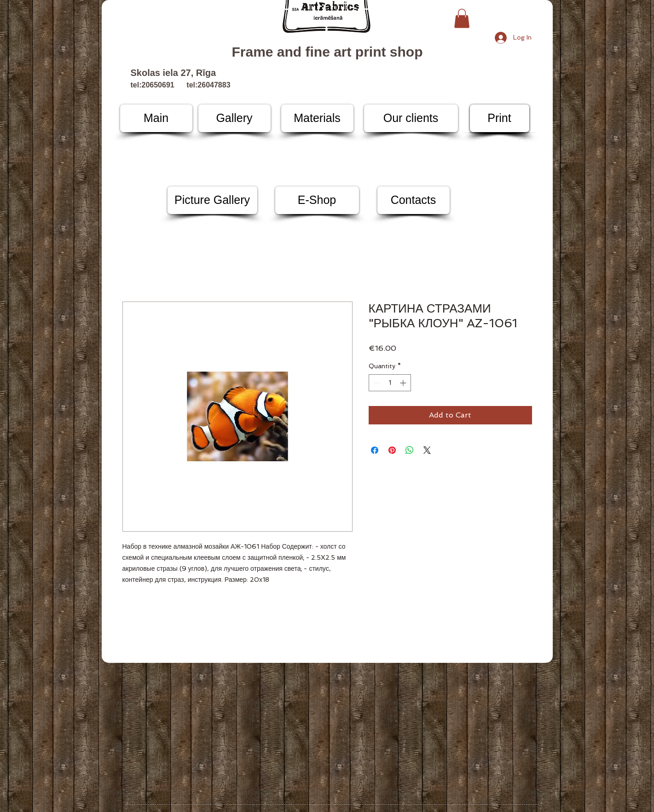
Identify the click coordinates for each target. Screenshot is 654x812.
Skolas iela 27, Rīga (174, 73)
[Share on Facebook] (375, 450)
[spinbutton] (390, 383)
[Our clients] (411, 118)
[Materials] (317, 118)
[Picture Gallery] (212, 200)
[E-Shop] (317, 200)
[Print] (500, 118)
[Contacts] (414, 200)
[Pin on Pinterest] (392, 450)
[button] (462, 18)
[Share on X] (427, 450)
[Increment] (404, 383)
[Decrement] (376, 383)
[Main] (156, 118)
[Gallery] (234, 118)
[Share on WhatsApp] (410, 450)
